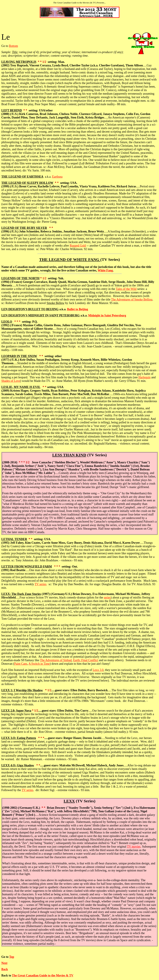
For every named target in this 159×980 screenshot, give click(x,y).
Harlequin (145, 377)
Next (4, 963)
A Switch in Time (39, 664)
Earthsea (57, 177)
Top (12, 957)
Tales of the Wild (126, 289)
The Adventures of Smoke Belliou (132, 299)
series (107, 597)
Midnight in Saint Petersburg (107, 315)
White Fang (105, 270)
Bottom (13, 46)
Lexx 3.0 (98, 670)
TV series (41, 584)
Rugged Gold (78, 246)
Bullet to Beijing (77, 309)
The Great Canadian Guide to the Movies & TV (43, 975)
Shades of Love (11, 381)
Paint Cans (21, 664)
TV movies (134, 847)
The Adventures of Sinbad (56, 660)
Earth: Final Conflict (86, 660)
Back (5, 969)
